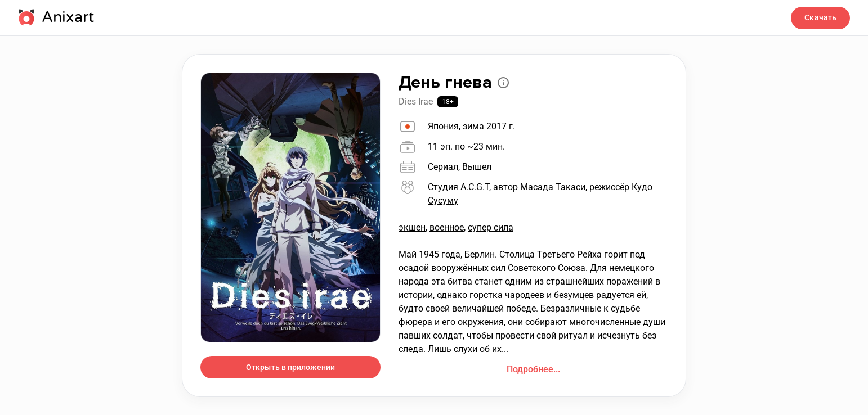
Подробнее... (533, 369)
